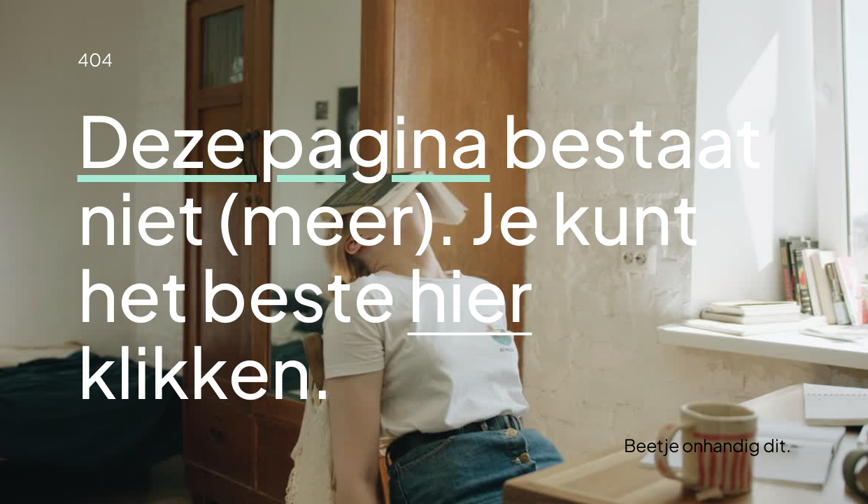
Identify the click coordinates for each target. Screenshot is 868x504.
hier (470, 293)
